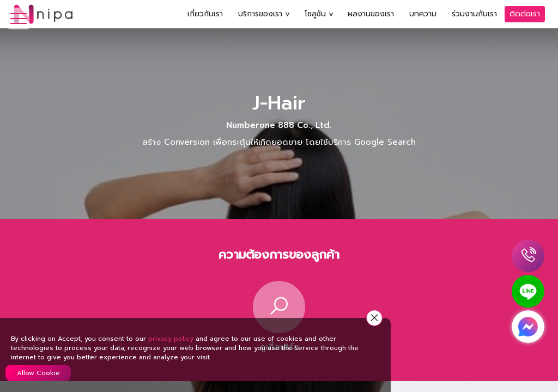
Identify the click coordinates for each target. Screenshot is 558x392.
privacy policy (171, 339)
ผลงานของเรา (371, 14)
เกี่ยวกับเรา (205, 14)
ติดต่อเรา (525, 14)
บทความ (423, 14)
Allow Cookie (38, 373)
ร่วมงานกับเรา (474, 14)
